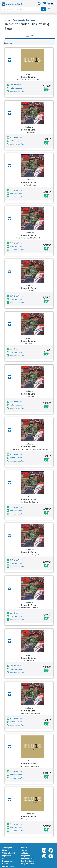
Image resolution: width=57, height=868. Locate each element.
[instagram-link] (44, 852)
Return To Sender (29, 77)
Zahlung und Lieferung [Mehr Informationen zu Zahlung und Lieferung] (7, 849)
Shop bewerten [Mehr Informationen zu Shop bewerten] (27, 864)
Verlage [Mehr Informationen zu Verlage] (24, 850)
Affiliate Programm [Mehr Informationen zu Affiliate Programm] (26, 854)
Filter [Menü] (30, 35)
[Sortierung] (29, 43)
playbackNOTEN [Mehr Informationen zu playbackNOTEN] (28, 858)
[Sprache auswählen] (53, 4)
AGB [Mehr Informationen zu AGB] (4, 858)
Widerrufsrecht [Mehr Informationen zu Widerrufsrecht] (9, 853)
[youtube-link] (51, 858)
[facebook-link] (51, 852)
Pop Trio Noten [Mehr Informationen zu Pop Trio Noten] (27, 861)
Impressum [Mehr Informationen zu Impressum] (7, 856)
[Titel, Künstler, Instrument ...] (22, 9)
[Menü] (49, 9)
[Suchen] (44, 9)
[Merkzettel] (45, 4)
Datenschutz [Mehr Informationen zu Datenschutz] (7, 861)
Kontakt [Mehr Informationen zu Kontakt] (24, 848)
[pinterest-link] (44, 858)
